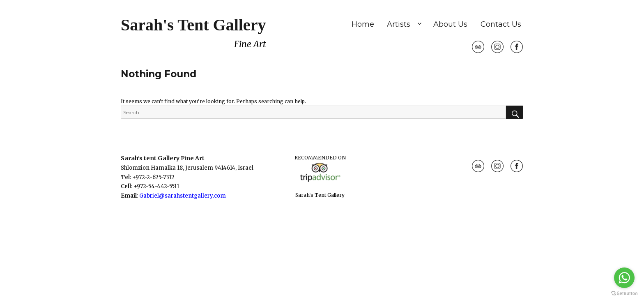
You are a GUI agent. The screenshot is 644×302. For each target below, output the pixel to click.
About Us (450, 24)
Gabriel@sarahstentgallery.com (183, 196)
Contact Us (501, 24)
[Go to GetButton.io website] (624, 294)
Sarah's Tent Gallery (193, 25)
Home (363, 24)
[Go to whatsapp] (624, 278)
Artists (399, 24)
